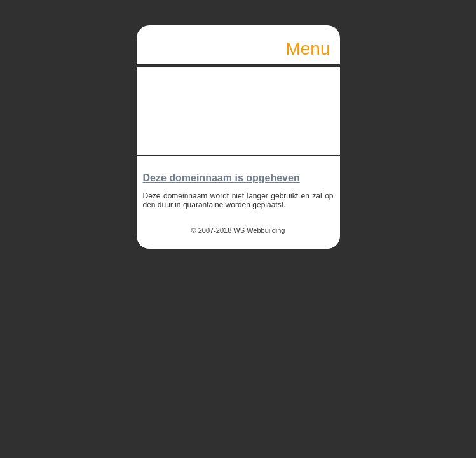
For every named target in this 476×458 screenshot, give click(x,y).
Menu (308, 52)
